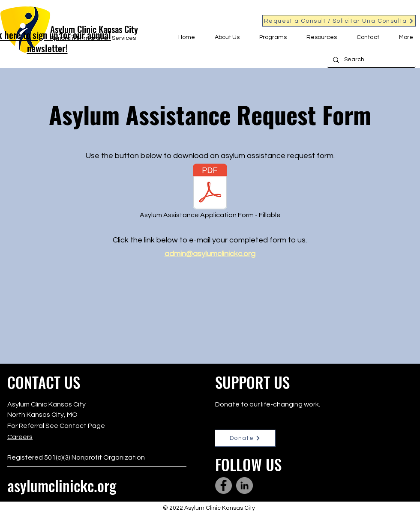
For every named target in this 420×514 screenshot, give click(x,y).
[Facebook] (223, 486)
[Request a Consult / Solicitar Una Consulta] (339, 21)
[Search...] (371, 60)
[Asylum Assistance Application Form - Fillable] (210, 193)
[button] (224, 37)
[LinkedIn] (244, 486)
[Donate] (245, 438)
